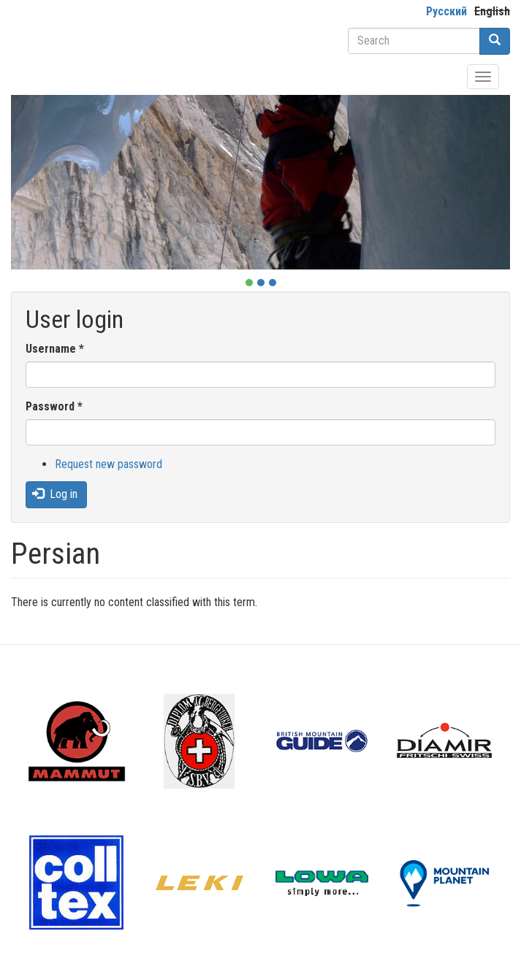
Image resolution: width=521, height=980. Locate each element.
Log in (55, 494)
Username (55, 349)
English (492, 11)
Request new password (109, 464)
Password (54, 406)
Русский (446, 11)
